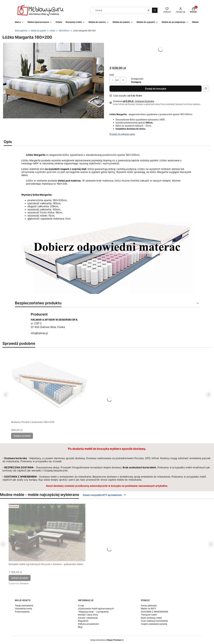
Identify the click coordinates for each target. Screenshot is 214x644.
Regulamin (83, 621)
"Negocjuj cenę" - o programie (93, 612)
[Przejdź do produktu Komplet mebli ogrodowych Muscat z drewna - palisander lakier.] (47, 532)
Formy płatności (149, 605)
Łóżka (52, 31)
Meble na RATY (149, 609)
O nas (81, 605)
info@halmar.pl (39, 333)
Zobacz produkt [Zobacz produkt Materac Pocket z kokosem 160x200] (22, 436)
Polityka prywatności (88, 624)
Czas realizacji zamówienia (154, 621)
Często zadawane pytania (154, 624)
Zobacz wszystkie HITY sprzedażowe (104, 495)
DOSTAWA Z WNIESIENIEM (154, 612)
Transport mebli (149, 615)
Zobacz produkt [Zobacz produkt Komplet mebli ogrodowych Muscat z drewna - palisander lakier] (20, 578)
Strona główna (21, 31)
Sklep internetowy (106, 640)
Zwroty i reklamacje (88, 618)
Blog (80, 627)
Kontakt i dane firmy (88, 615)
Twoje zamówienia (24, 605)
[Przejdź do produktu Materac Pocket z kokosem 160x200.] (49, 385)
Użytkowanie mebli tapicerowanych (96, 609)
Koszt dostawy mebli (151, 618)
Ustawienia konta (23, 609)
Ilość (112, 75)
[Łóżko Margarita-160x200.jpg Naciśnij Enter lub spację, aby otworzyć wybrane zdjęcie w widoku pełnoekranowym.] (53, 80)
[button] (155, 10)
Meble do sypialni (39, 31)
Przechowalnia (22, 612)
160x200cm (64, 31)
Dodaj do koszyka (156, 89)
